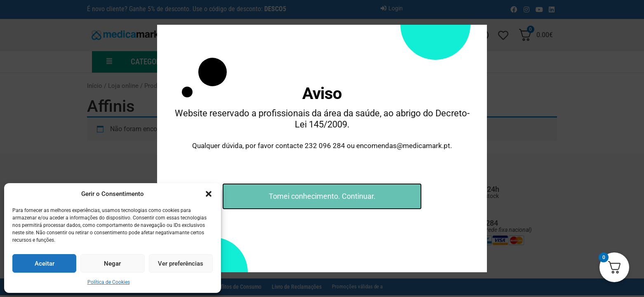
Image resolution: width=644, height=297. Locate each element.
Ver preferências (181, 264)
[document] (322, 148)
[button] (209, 194)
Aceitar (45, 264)
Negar (112, 264)
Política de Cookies (109, 282)
